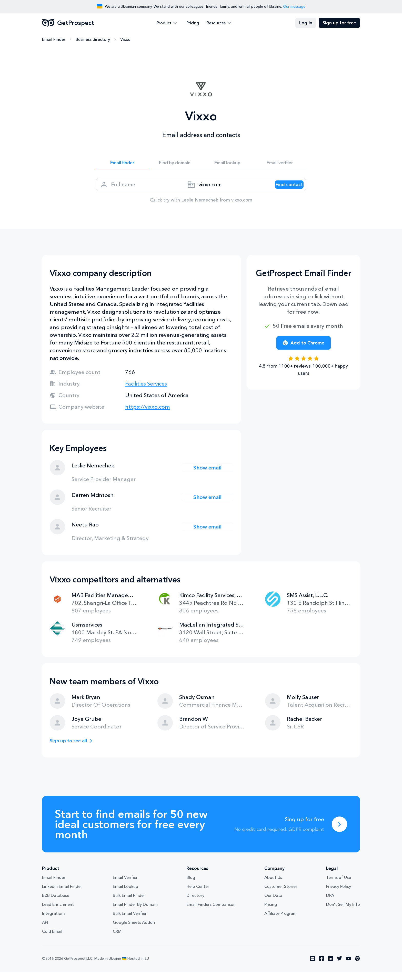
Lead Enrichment (58, 912)
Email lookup (227, 165)
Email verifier (280, 165)
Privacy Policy (339, 895)
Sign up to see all (71, 749)
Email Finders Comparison (211, 912)
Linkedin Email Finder (62, 895)
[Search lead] (284, 190)
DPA (330, 904)
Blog (191, 886)
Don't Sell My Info (343, 912)
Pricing (193, 23)
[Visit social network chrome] (357, 967)
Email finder (122, 165)
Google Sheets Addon (134, 930)
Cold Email (52, 939)
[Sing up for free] (339, 832)
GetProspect (68, 23)
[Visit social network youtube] (348, 967)
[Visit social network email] (313, 967)
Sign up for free (339, 23)
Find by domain (175, 165)
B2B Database (56, 904)
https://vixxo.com (148, 415)
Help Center (198, 895)
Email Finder (54, 40)
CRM (117, 939)
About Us (273, 886)
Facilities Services (146, 392)
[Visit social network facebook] (321, 967)
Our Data (273, 904)
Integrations (54, 921)
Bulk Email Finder (129, 904)
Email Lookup (125, 895)
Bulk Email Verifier (130, 921)
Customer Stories (281, 895)
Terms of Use (339, 886)
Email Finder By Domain (135, 912)
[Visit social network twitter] (339, 967)
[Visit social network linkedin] (330, 967)
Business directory (93, 40)
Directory (195, 904)
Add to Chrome (304, 351)
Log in (306, 23)
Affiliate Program (280, 921)
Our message (294, 6)
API (45, 930)
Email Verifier (125, 886)
